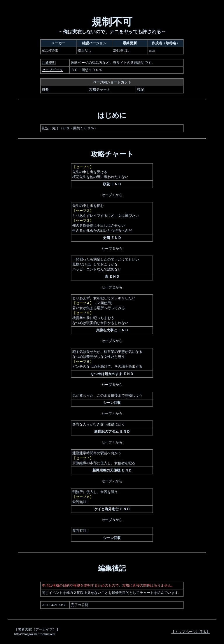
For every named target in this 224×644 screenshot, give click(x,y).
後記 (141, 89)
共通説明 (49, 63)
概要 (45, 89)
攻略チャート (100, 89)
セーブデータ (52, 70)
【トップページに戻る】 (190, 632)
